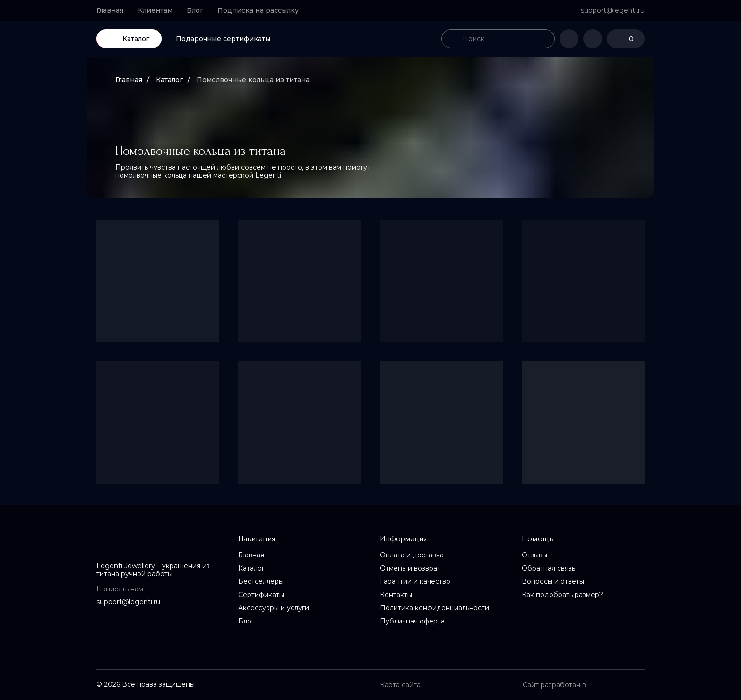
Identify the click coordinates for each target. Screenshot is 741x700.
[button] (262, 10)
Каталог (169, 80)
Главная (129, 80)
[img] (370, 39)
